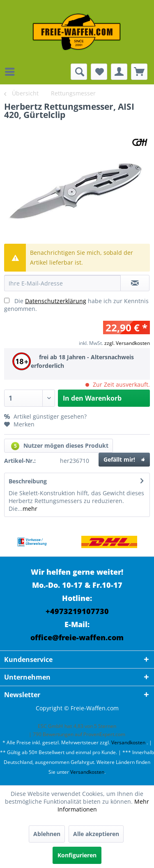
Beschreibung (28, 481)
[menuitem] (12, 72)
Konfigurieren (77, 855)
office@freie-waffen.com (77, 637)
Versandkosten (128, 742)
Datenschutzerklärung (56, 301)
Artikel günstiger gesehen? (45, 416)
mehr (30, 509)
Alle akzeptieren (96, 834)
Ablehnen (47, 834)
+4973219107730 (77, 611)
